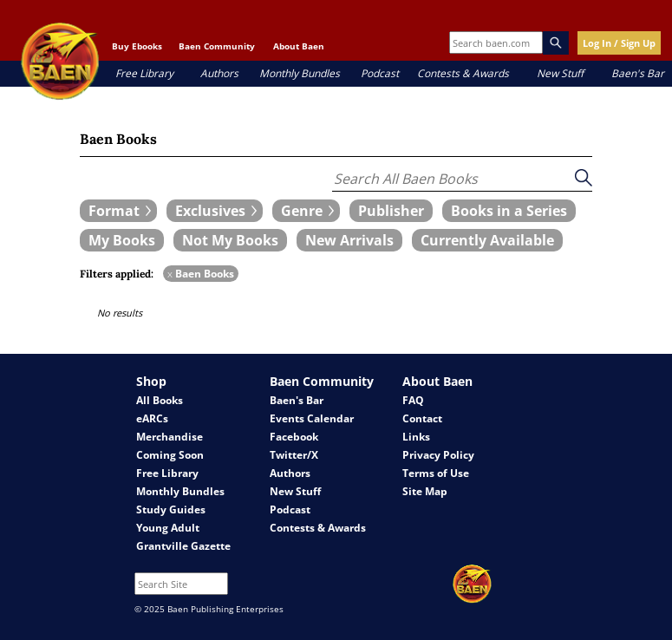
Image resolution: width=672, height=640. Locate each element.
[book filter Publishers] (391, 211)
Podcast (380, 73)
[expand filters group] (118, 211)
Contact (422, 418)
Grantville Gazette (183, 546)
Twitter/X (294, 455)
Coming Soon (170, 455)
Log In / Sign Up (619, 43)
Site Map (425, 491)
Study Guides (171, 509)
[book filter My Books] (122, 240)
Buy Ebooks (137, 46)
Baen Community (217, 46)
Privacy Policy (438, 455)
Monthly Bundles (300, 73)
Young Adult (168, 528)
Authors (219, 73)
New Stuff (560, 73)
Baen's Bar (638, 73)
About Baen (299, 46)
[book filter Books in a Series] (509, 211)
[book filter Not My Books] (230, 240)
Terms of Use (436, 473)
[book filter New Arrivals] (349, 240)
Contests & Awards (463, 73)
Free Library (144, 73)
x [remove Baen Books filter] (170, 274)
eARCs (152, 418)
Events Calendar (312, 418)
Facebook (294, 437)
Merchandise (170, 437)
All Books (160, 400)
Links (416, 437)
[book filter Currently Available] (487, 240)
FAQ (413, 400)
